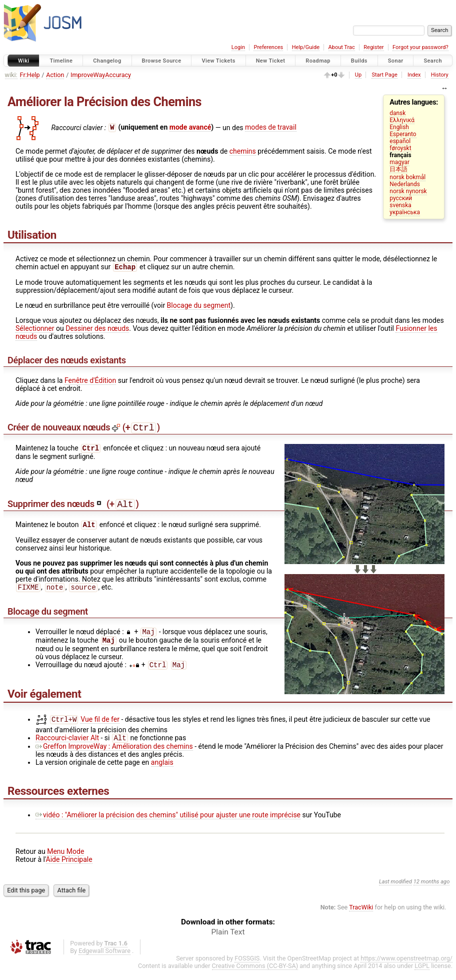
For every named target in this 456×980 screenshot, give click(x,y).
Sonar (396, 61)
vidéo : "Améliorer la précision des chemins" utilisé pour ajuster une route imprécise (168, 825)
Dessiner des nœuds (97, 329)
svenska (400, 205)
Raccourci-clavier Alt (67, 748)
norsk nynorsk (408, 191)
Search (433, 61)
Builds (359, 61)
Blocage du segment (199, 306)
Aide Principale (69, 869)
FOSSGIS (247, 968)
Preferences (268, 47)
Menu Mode (65, 861)
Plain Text (228, 942)
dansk (397, 113)
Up (358, 75)
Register (373, 47)
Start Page (384, 75)
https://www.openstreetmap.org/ (406, 968)
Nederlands (405, 184)
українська (405, 212)
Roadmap (318, 61)
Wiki (24, 61)
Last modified (395, 892)
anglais (162, 772)
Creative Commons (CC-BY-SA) (255, 976)
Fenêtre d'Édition (90, 381)
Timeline (61, 61)
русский (401, 198)
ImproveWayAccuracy (101, 75)
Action (55, 75)
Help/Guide (306, 47)
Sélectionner (35, 329)
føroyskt (400, 148)
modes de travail (271, 127)
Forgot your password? (420, 47)
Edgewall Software (104, 961)
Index (414, 75)
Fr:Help (30, 75)
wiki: (11, 75)
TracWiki (361, 917)
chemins (243, 151)
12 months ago (432, 892)
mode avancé (190, 127)
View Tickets (218, 61)
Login (238, 47)
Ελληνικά (402, 120)
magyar (399, 162)
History (440, 75)
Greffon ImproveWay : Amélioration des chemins (114, 756)
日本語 (398, 169)
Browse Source (162, 61)
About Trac (342, 47)
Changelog (107, 61)
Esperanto (403, 134)
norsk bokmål (407, 177)
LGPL (422, 976)
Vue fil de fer (100, 728)
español (400, 141)
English (399, 127)
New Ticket (271, 61)
